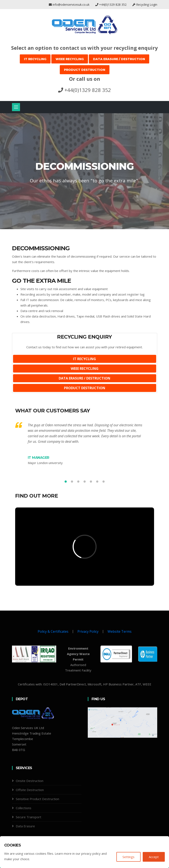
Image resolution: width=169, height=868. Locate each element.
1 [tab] (66, 482)
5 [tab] (91, 482)
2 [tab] (72, 482)
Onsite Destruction (30, 781)
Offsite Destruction (30, 790)
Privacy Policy (88, 631)
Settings (128, 857)
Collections (24, 808)
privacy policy (91, 853)
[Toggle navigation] (16, 107)
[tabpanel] (84, 171)
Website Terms (120, 631)
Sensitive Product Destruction (37, 799)
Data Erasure (25, 826)
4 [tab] (85, 482)
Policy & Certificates (53, 631)
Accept (154, 857)
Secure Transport (29, 817)
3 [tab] (78, 482)
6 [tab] (97, 482)
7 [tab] (104, 482)
